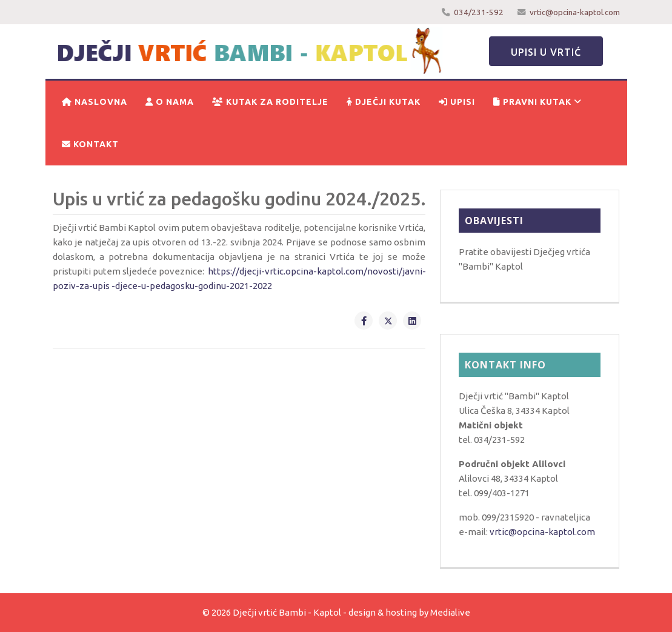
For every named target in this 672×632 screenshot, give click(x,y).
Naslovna (95, 102)
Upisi (457, 102)
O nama (170, 102)
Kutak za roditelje (270, 102)
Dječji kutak (384, 102)
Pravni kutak (532, 102)
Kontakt (90, 144)
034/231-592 (479, 12)
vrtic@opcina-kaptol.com (575, 12)
